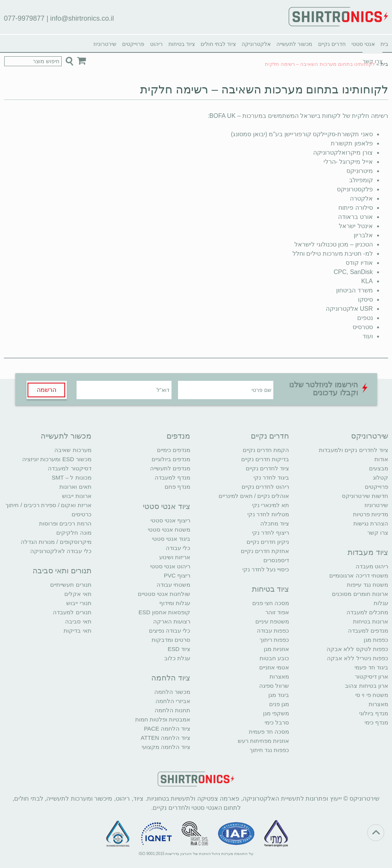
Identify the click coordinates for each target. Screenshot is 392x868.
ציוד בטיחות (182, 44)
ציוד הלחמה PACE (167, 728)
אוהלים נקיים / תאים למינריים (254, 496)
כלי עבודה (178, 548)
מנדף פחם (177, 487)
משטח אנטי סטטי (169, 529)
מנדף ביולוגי (374, 713)
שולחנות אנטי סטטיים (164, 594)
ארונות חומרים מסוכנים (360, 594)
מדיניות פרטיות (371, 514)
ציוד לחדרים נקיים (267, 468)
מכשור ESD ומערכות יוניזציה (57, 459)
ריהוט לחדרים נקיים (265, 487)
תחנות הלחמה (172, 710)
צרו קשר (378, 533)
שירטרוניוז (105, 44)
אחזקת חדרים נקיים (265, 551)
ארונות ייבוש (77, 496)
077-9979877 (24, 18)
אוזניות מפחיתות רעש (263, 741)
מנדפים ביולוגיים (171, 459)
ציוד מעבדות (368, 552)
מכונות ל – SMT (72, 477)
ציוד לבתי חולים (218, 44)
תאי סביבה (78, 621)
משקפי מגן (276, 713)
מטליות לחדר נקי (268, 514)
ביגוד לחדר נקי (271, 477)
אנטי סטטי (363, 44)
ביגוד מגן (279, 695)
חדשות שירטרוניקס (365, 496)
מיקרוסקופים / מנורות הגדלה (56, 542)
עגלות (381, 603)
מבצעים (379, 468)
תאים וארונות (75, 487)
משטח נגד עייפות (367, 585)
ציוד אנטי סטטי (167, 506)
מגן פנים (279, 704)
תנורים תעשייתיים (71, 585)
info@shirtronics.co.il (82, 18)
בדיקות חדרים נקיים (265, 459)
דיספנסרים (276, 560)
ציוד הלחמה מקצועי (166, 747)
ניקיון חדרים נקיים (268, 542)
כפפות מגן (376, 640)
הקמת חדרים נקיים (266, 450)
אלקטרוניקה (256, 44)
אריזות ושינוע (175, 557)
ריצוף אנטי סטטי (170, 520)
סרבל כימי (277, 722)
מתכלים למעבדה (367, 612)
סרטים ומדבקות (171, 640)
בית (384, 44)
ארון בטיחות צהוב (366, 686)
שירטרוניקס (370, 436)
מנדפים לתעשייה (170, 468)
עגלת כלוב (177, 658)
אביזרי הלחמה (173, 701)
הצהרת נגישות (371, 523)
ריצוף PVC (177, 575)
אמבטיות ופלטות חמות (163, 719)
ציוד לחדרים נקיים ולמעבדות (354, 450)
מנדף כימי (376, 722)
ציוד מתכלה (275, 523)
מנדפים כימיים (174, 450)
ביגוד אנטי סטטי (171, 539)
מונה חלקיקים (74, 533)
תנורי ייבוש (79, 603)
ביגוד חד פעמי (371, 667)
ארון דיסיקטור (372, 676)
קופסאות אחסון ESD (164, 612)
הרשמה (47, 390)
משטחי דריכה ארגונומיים (359, 575)
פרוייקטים (133, 44)
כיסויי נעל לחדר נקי (266, 569)
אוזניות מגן (276, 649)
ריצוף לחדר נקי (270, 533)
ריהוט (156, 44)
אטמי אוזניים (274, 667)
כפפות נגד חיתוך (269, 750)
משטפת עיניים (272, 621)
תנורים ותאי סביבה (62, 571)
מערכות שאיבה (73, 450)
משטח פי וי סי (372, 695)
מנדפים (178, 436)
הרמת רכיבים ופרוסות (65, 523)
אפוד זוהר (277, 612)
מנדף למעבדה (172, 477)
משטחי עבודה (173, 585)
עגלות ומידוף (175, 603)
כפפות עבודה (273, 631)
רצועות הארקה (172, 621)
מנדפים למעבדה (368, 631)
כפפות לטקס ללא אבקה (357, 649)
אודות (381, 459)
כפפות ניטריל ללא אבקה (358, 658)
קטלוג (381, 477)
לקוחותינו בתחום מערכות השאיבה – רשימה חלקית (264, 89)
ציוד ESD (179, 649)
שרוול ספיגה (274, 686)
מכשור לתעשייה (294, 44)
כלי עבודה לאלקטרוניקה (61, 551)
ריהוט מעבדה (372, 566)
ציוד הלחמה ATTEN (166, 738)
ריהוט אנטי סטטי (170, 566)
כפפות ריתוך (274, 640)
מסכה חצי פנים (271, 603)
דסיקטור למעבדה (69, 468)
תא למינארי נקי (270, 505)
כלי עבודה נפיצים (170, 631)
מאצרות (378, 704)
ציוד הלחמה (171, 678)
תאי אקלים (78, 594)
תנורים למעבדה (72, 612)
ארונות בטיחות (371, 621)
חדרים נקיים (332, 44)
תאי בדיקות (77, 631)
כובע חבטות (274, 658)
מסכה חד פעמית (269, 732)
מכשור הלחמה (172, 692)
